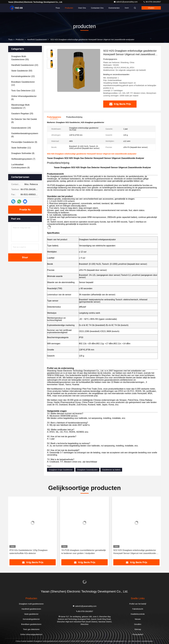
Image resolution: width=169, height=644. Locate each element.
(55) (20, 58)
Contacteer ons (97, 8)
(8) (23, 153)
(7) (21, 106)
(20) (22, 114)
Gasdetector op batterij (111, 470)
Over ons (82, 8)
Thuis (58, 8)
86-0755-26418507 (152, 2)
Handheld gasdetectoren (37, 40)
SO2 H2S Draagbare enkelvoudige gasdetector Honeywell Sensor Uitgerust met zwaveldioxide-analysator (135, 552)
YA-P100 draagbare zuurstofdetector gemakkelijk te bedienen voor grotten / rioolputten (83, 552)
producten (20, 40)
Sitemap (138, 629)
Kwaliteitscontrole (138, 614)
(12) (23, 83)
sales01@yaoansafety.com (126, 2)
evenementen (114, 8)
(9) (24, 142)
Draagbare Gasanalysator (87, 470)
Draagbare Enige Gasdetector (61, 470)
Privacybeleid (138, 634)
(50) (22, 71)
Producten (69, 8)
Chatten (151, 8)
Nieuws (138, 619)
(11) (21, 148)
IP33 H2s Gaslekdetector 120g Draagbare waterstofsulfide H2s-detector (28, 552)
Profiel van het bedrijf (138, 604)
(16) (21, 128)
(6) (24, 98)
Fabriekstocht (138, 609)
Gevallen (138, 624)
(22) (25, 65)
